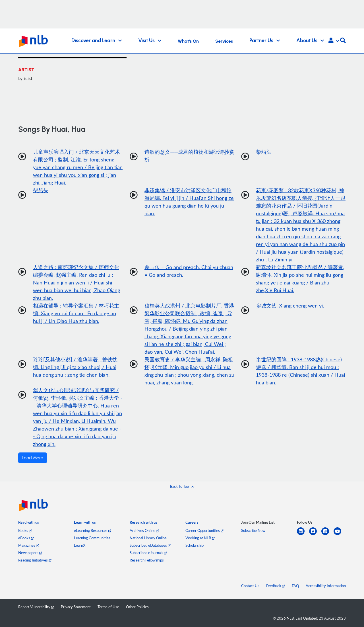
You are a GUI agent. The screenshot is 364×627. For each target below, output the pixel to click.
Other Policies (137, 607)
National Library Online (148, 538)
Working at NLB (200, 538)
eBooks (26, 538)
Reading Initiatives (35, 560)
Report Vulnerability (36, 607)
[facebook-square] (315, 535)
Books (25, 530)
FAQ (295, 586)
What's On (188, 41)
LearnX (80, 545)
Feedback (276, 586)
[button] (334, 41)
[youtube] (340, 535)
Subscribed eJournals (148, 553)
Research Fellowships (147, 560)
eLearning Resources (93, 530)
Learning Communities (92, 538)
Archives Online (144, 530)
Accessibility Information (326, 586)
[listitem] (29, 523)
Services (224, 41)
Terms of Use (108, 607)
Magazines (29, 545)
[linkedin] (303, 535)
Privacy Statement (76, 607)
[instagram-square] (327, 535)
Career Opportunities (204, 530)
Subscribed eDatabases (150, 545)
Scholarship (195, 545)
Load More (33, 458)
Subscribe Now (253, 530)
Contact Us (250, 586)
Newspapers (30, 553)
